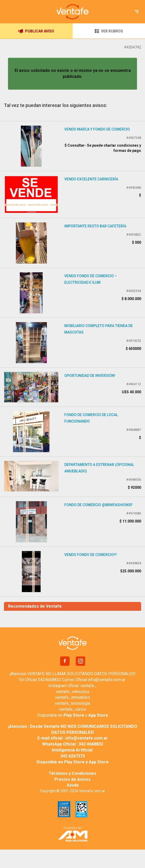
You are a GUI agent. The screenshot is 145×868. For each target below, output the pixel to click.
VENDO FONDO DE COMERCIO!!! (91, 555)
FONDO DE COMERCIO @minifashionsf (99, 505)
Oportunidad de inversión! (90, 376)
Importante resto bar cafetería (95, 226)
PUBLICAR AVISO (36, 31)
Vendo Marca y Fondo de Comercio (97, 129)
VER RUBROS (109, 31)
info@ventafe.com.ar (107, 680)
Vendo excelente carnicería (91, 179)
